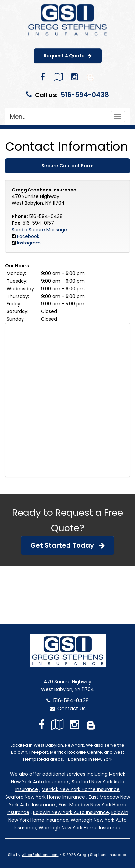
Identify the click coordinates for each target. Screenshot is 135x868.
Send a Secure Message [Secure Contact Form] (39, 230)
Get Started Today (67, 545)
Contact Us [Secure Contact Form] (68, 708)
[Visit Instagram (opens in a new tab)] (75, 77)
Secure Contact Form (67, 166)
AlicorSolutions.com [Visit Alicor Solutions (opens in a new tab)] (40, 855)
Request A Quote (68, 56)
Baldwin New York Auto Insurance (71, 812)
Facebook (28, 236)
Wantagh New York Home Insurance (80, 828)
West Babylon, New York (59, 745)
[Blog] (91, 77)
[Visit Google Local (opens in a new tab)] (58, 77)
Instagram (29, 243)
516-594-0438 (85, 95)
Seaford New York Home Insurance (45, 797)
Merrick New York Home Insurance (81, 789)
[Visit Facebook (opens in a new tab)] (43, 77)
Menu (18, 116)
